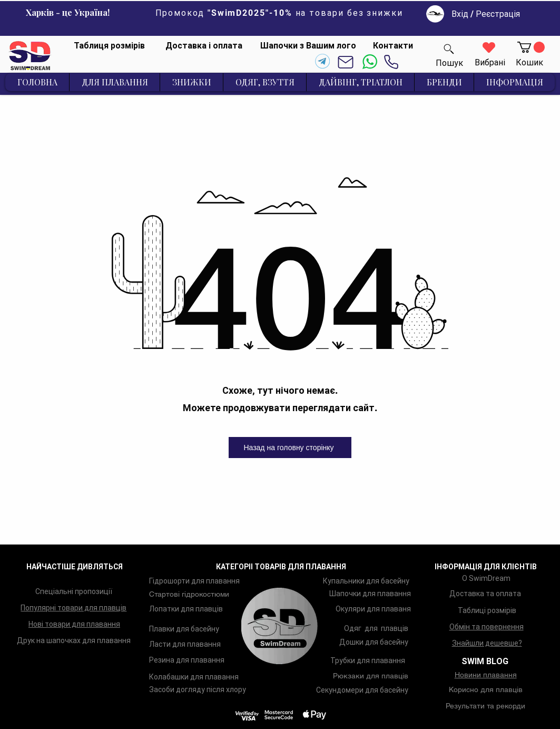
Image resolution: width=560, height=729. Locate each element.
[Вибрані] (490, 63)
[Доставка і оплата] (204, 46)
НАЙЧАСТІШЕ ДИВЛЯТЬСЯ (75, 567)
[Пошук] (449, 49)
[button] (531, 47)
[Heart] (489, 47)
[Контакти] (393, 46)
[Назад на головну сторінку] (290, 448)
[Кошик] (529, 63)
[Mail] (346, 62)
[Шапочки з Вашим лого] (308, 46)
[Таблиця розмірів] (109, 46)
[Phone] (391, 62)
